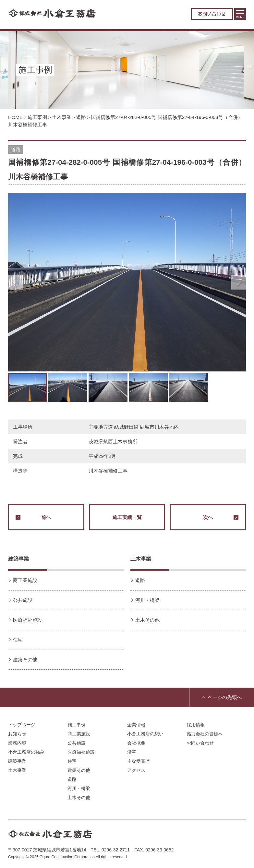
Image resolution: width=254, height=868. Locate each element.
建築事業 (18, 559)
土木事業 (62, 117)
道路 (81, 117)
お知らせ (17, 734)
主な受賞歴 (139, 761)
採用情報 (196, 725)
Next (239, 282)
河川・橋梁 (147, 600)
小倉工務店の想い (145, 734)
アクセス (136, 770)
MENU (240, 14)
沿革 (132, 752)
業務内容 (17, 743)
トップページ (22, 725)
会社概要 (136, 743)
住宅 (18, 640)
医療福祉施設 (28, 620)
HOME (15, 117)
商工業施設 (25, 580)
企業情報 (136, 725)
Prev (15, 282)
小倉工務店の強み (26, 752)
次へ (221, 517)
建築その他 (25, 660)
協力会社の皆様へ (205, 734)
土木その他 (147, 620)
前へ (33, 517)
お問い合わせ (212, 14)
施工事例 (37, 117)
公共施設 (23, 600)
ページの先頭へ (225, 697)
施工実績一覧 (127, 517)
